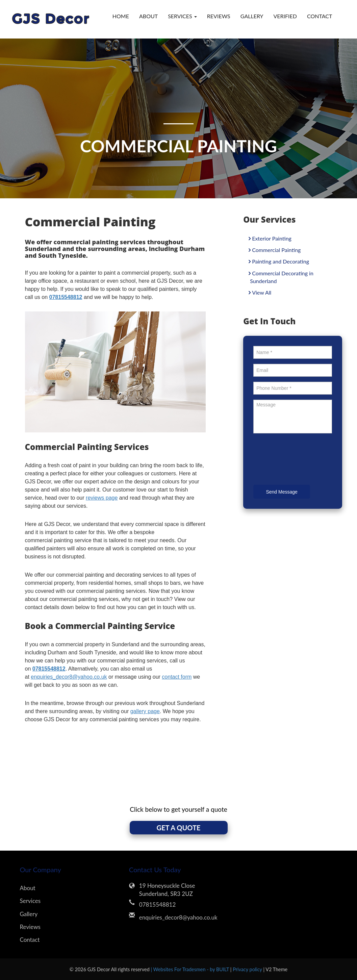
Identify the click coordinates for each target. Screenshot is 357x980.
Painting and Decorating (280, 261)
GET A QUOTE (179, 828)
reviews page (102, 498)
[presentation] (305, 460)
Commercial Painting (276, 250)
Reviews (219, 16)
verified (285, 16)
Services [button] (182, 16)
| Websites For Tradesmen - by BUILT (190, 969)
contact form (177, 677)
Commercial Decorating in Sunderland (282, 277)
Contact (320, 16)
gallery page (145, 711)
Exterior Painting (272, 238)
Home (121, 16)
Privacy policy (248, 969)
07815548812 (157, 904)
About (148, 16)
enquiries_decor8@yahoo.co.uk (69, 677)
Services (30, 901)
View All (262, 292)
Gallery (252, 16)
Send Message (282, 492)
